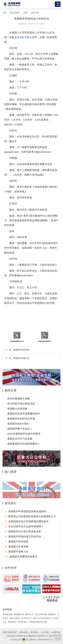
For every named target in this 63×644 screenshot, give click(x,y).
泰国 (25, 13)
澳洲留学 (52, 614)
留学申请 (35, 13)
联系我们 (35, 632)
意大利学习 (27, 618)
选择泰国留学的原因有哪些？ (24, 444)
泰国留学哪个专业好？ (20, 429)
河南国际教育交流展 (38, 622)
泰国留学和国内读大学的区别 (23, 536)
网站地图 (24, 632)
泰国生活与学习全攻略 (20, 439)
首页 (5, 13)
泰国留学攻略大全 (21, 358)
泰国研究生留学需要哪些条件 (24, 414)
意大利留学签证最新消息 (21, 404)
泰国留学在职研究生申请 (21, 419)
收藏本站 (56, 632)
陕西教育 (12, 622)
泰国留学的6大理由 (18, 424)
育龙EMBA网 (41, 614)
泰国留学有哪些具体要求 (21, 557)
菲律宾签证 (23, 622)
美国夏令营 (19, 614)
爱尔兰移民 (15, 618)
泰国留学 (22, 37)
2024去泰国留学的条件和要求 (24, 434)
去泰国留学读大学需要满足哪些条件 (27, 521)
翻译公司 (30, 614)
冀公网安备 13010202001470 (37, 640)
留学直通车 (15, 13)
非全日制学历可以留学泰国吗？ (24, 526)
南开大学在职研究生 (42, 618)
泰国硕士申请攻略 (17, 409)
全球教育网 (8, 614)
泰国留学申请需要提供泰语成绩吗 (26, 511)
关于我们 (45, 632)
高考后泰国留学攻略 (19, 399)
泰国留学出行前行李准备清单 (23, 531)
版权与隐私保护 (10, 632)
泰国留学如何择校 (21, 350)
